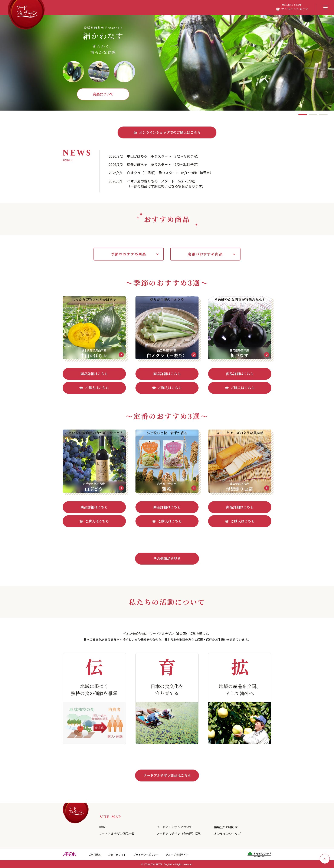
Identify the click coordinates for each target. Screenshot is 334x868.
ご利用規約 (95, 854)
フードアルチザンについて (174, 827)
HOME (103, 827)
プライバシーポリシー (146, 854)
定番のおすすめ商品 (205, 254)
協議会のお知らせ (226, 827)
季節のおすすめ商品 (129, 254)
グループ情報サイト (177, 854)
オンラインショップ (227, 834)
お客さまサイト (117, 854)
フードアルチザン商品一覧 (117, 834)
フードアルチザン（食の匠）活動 (179, 834)
